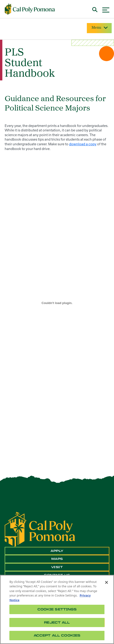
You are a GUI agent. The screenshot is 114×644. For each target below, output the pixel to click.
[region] (57, 609)
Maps (57, 559)
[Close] (107, 582)
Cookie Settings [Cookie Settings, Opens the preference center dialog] (57, 609)
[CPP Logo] (40, 529)
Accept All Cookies (57, 635)
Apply (57, 551)
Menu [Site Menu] (99, 28)
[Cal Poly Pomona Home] (30, 9)
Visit (57, 567)
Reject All (57, 622)
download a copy (83, 144)
